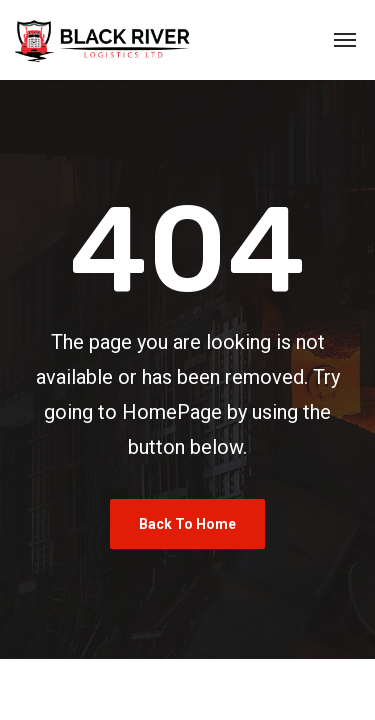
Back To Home (187, 524)
